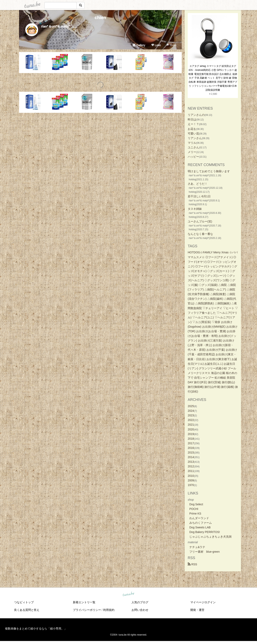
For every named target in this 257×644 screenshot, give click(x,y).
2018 (191, 439)
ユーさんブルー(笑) (200, 221)
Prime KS (195, 514)
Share (171, 45)
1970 (191, 485)
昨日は (192, 119)
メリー (192, 152)
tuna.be (128, 594)
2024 (191, 411)
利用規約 (109, 610)
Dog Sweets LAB (200, 527)
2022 (191, 420)
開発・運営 (197, 610)
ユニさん (193, 147)
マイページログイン (203, 602)
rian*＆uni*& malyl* (56, 26)
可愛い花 (193, 133)
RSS (192, 564)
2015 (191, 452)
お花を (192, 129)
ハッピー (193, 157)
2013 (191, 462)
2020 (191, 429)
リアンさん (195, 138)
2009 (191, 480)
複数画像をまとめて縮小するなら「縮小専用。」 (36, 629)
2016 (191, 448)
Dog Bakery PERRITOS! (205, 532)
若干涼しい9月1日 (199, 196)
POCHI (194, 509)
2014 (191, 457)
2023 (191, 415)
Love (156, 45)
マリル (192, 143)
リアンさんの (196, 115)
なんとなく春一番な (200, 234)
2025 (191, 406)
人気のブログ (140, 602)
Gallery (139, 45)
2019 (191, 434)
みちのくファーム (201, 523)
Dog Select (196, 504)
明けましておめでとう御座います (209, 171)
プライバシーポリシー (87, 610)
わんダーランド (199, 518)
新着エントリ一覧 (84, 602)
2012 (191, 466)
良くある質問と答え (27, 610)
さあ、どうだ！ (198, 184)
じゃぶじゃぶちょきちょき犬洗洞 (210, 537)
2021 (191, 425)
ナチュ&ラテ (197, 547)
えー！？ (193, 124)
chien (100, 18)
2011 (191, 471)
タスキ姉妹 (195, 209)
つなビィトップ (24, 602)
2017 (191, 443)
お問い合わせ (140, 610)
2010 (191, 476)
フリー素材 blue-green (204, 552)
